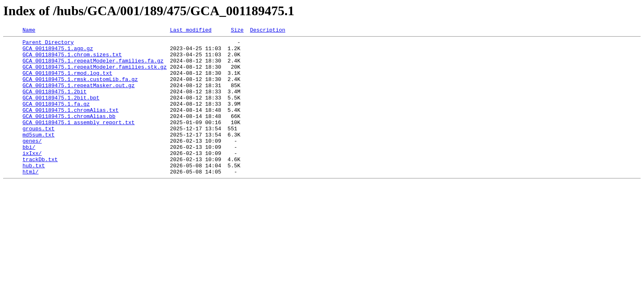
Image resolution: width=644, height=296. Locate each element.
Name (29, 31)
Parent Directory (48, 44)
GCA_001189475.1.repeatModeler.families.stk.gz (95, 74)
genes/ (32, 163)
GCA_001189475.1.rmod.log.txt (67, 81)
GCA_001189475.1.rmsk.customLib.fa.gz (80, 89)
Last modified (191, 31)
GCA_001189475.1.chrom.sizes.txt (72, 59)
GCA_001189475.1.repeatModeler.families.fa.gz (93, 67)
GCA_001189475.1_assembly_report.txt (79, 141)
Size (237, 31)
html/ (31, 200)
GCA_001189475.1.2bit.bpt (61, 111)
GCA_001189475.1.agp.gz (58, 52)
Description (268, 31)
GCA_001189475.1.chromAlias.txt (71, 126)
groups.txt (39, 148)
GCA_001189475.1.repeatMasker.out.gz (79, 96)
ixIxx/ (32, 178)
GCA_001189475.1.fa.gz (56, 118)
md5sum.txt (39, 155)
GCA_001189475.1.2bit (55, 104)
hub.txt (34, 192)
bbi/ (29, 170)
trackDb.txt (40, 185)
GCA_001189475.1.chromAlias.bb (69, 133)
